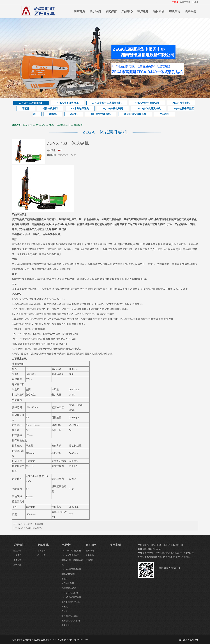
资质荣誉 (17, 560)
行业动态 (42, 555)
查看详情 (78, 125)
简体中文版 (185, 2)
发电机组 (164, 114)
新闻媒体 (111, 11)
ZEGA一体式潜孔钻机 (31, 103)
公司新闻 (42, 551)
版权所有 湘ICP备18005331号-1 (75, 640)
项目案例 (159, 11)
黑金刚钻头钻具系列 (135, 114)
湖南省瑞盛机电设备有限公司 (26, 640)
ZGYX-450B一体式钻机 (30, 528)
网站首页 (79, 11)
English (195, 2)
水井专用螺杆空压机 (71, 602)
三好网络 (194, 640)
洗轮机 (74, 114)
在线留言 (175, 11)
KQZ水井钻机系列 (113, 108)
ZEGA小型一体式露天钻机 (107, 103)
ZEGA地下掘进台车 (68, 103)
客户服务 (143, 11)
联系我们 (190, 11)
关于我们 (95, 11)
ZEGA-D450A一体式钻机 (31, 524)
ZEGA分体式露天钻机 (148, 108)
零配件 (26, 108)
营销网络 (90, 560)
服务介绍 (90, 551)
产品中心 (127, 11)
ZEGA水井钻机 (181, 103)
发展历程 (17, 555)
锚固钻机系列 (50, 108)
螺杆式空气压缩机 (101, 114)
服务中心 (90, 555)
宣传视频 (17, 565)
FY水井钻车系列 (80, 108)
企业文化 (17, 551)
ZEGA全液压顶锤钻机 (147, 103)
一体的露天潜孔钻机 (110, 219)
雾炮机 (53, 114)
